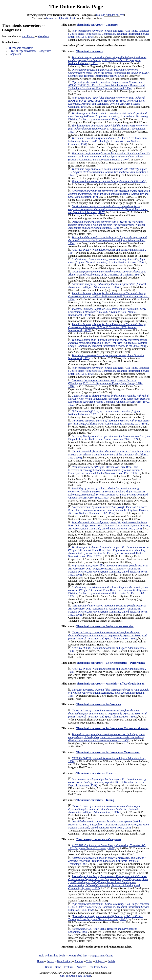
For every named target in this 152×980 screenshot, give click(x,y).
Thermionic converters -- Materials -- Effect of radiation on (110, 684)
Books (48, 967)
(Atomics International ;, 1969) (109, 296)
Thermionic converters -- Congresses (97, 25)
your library (28, 36)
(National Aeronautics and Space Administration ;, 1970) (107, 225)
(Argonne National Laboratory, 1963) (107, 847)
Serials (111, 961)
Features (69, 967)
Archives (81, 967)
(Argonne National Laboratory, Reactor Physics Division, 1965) (107, 261)
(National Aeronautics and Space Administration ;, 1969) (107, 635)
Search (50, 961)
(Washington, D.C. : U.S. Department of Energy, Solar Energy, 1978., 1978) (106, 383)
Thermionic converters (21, 48)
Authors (79, 961)
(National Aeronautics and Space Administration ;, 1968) (109, 693)
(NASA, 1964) (109, 181)
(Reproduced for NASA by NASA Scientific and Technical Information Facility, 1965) (109, 73)
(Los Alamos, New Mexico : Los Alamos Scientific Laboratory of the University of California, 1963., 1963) (109, 455)
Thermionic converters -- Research (96, 773)
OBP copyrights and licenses (76, 976)
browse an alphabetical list (61, 18)
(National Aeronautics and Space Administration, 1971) (109, 194)
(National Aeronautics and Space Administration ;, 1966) (107, 285)
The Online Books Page (76, 7)
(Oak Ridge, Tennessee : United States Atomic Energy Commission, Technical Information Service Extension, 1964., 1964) (109, 34)
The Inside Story (98, 967)
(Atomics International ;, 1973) (107, 327)
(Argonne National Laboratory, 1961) (107, 60)
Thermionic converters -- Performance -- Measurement (108, 752)
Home (40, 961)
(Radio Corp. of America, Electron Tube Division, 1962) (108, 129)
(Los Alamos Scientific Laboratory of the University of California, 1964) (107, 273)
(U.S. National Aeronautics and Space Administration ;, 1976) (108, 209)
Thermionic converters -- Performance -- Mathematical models (112, 728)
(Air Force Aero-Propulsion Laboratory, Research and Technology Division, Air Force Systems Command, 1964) (107, 141)
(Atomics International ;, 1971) (107, 312)
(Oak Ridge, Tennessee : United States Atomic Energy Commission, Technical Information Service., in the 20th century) (108, 343)
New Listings (64, 961)
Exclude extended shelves (110, 15)
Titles (89, 961)
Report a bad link (78, 956)
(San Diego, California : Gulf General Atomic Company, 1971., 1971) (109, 422)
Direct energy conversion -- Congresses (30, 51)
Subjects (100, 961)
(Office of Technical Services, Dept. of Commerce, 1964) (107, 782)
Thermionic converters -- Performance (99, 704)
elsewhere (44, 36)
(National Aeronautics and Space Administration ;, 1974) (109, 156)
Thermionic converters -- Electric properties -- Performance (111, 663)
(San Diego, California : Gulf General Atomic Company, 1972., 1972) (109, 438)
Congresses (15, 54)
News (58, 967)
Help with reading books (52, 956)
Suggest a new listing (102, 956)
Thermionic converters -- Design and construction (105, 626)
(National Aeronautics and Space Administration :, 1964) (107, 240)
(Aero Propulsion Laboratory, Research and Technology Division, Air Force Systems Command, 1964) (107, 102)
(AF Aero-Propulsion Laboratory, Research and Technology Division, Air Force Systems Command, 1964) (108, 116)
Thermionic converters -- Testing (95, 800)
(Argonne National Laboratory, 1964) (106, 918)
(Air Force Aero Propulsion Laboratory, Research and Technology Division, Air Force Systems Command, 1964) (106, 85)
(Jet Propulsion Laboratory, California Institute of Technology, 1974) (107, 861)
